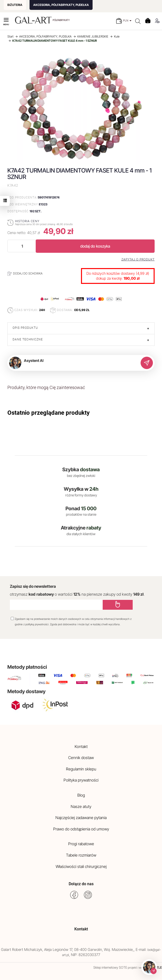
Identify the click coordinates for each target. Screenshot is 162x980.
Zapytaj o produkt (138, 259)
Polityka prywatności (81, 780)
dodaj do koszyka (95, 246)
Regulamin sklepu (81, 769)
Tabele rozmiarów (81, 855)
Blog (81, 795)
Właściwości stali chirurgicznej (81, 866)
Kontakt (81, 746)
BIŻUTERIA (15, 5)
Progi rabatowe (81, 844)
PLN (127, 20)
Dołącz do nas (81, 884)
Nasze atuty (81, 806)
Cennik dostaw (81, 758)
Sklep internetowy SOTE (110, 967)
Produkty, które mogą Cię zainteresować (46, 387)
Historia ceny (27, 221)
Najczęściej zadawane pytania (81, 818)
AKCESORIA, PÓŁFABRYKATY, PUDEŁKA (61, 5)
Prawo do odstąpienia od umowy (81, 829)
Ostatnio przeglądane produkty (49, 413)
